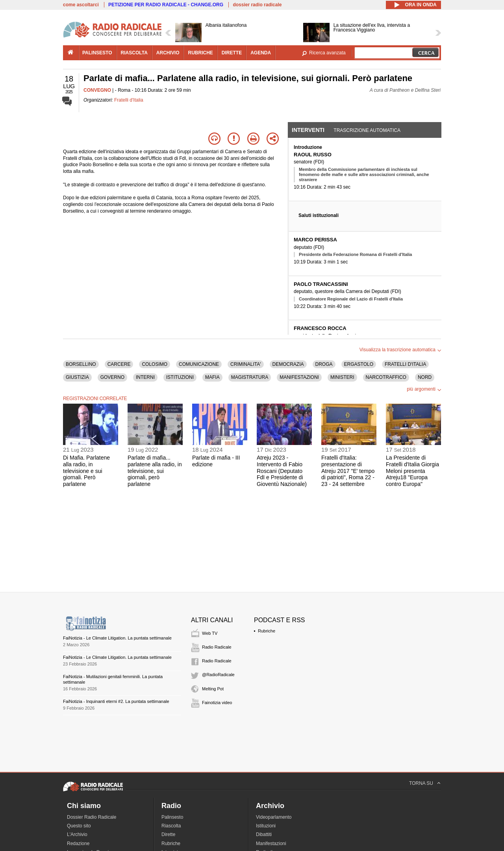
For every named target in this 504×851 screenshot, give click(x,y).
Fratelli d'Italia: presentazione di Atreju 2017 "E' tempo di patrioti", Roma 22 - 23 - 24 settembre (348, 471)
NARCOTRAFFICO (386, 377)
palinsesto (97, 53)
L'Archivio (77, 834)
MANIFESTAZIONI (299, 377)
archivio (168, 53)
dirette (232, 53)
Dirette (168, 834)
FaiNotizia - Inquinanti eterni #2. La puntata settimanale (116, 701)
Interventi (308, 130)
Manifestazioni (271, 844)
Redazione (78, 844)
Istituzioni (266, 826)
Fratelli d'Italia (129, 100)
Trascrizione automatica (367, 130)
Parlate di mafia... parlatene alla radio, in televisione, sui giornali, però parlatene (155, 471)
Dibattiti (264, 834)
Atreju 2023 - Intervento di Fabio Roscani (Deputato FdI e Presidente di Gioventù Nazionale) (282, 471)
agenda (261, 53)
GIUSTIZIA (77, 377)
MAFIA (212, 377)
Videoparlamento (274, 817)
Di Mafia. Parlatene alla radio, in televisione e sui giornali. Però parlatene (86, 471)
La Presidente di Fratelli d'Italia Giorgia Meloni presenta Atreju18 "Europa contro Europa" (412, 471)
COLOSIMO (155, 364)
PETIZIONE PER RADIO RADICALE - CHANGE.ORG (166, 5)
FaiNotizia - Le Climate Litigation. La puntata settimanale (117, 638)
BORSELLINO (81, 364)
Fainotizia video (217, 703)
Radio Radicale (217, 647)
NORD (425, 377)
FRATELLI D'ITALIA (405, 364)
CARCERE (119, 364)
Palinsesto (172, 817)
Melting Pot (213, 689)
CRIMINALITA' (246, 364)
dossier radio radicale (257, 5)
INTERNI (145, 377)
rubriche (200, 53)
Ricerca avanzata (327, 53)
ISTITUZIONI (180, 377)
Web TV (210, 633)
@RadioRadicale (218, 675)
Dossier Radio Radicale (92, 817)
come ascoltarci (81, 5)
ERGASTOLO (359, 364)
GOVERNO (112, 377)
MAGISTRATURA (250, 377)
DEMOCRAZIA (288, 364)
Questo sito (79, 826)
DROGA (324, 364)
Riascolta (171, 826)
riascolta (134, 53)
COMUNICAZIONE (199, 364)
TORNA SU (421, 783)
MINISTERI (342, 377)
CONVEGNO (97, 90)
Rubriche (267, 631)
